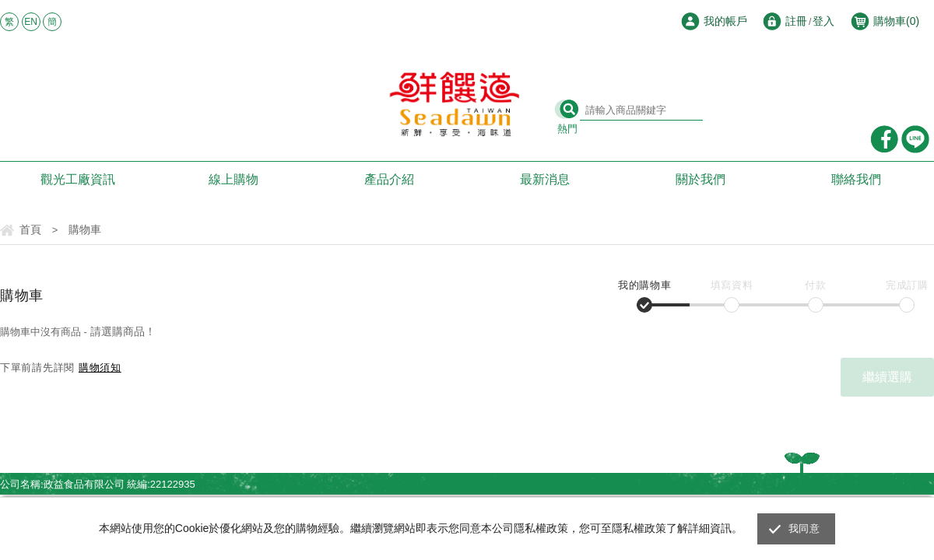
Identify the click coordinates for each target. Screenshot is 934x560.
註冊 (796, 21)
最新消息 (545, 179)
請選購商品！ (123, 331)
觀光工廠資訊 (78, 179)
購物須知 (100, 367)
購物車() (896, 21)
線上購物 (233, 179)
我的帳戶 (725, 21)
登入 (823, 21)
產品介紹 (389, 179)
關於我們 (700, 179)
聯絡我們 (856, 179)
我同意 (804, 528)
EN (31, 22)
